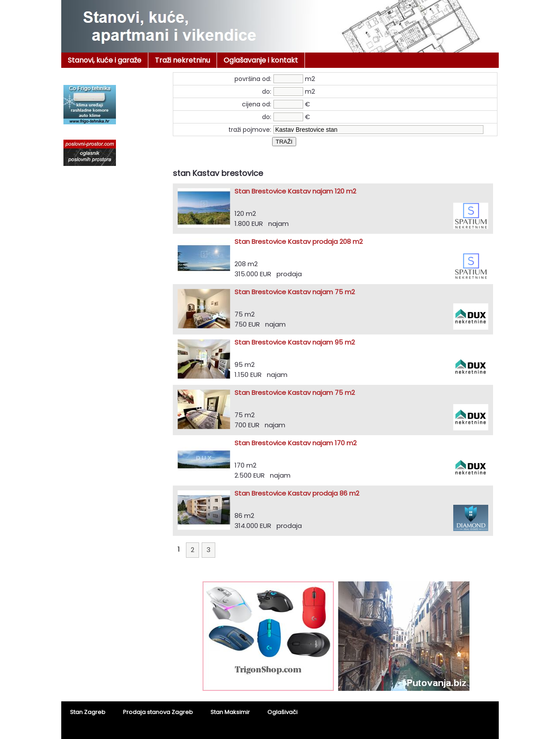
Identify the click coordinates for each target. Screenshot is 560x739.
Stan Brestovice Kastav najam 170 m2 (296, 443)
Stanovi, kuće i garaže (105, 60)
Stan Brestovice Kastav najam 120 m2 (295, 191)
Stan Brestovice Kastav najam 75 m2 (295, 292)
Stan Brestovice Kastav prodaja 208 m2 (299, 241)
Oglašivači (282, 712)
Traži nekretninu (182, 60)
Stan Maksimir (230, 712)
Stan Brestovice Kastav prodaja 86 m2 (297, 493)
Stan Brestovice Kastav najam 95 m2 (295, 342)
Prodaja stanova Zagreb (158, 712)
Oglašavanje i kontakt (261, 60)
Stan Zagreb (88, 712)
